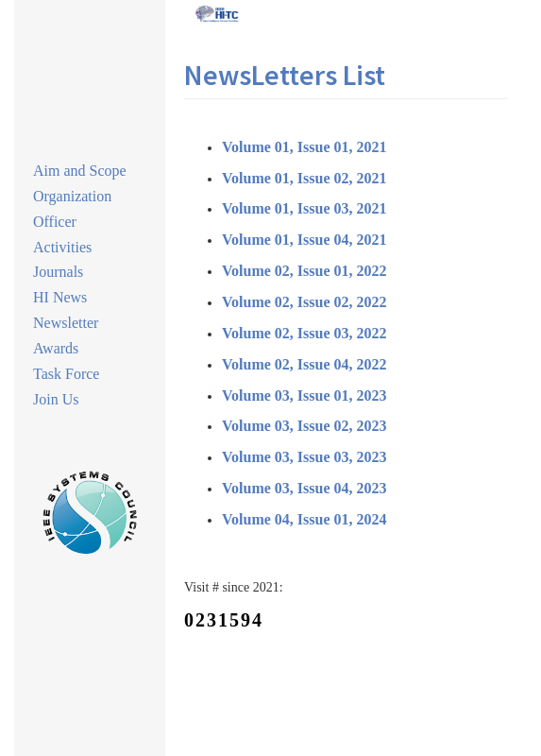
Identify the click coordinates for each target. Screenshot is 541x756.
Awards (56, 348)
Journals (58, 272)
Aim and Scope (80, 171)
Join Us (56, 399)
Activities (62, 247)
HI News (60, 297)
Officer (55, 222)
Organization (72, 196)
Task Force (66, 374)
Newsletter (66, 323)
